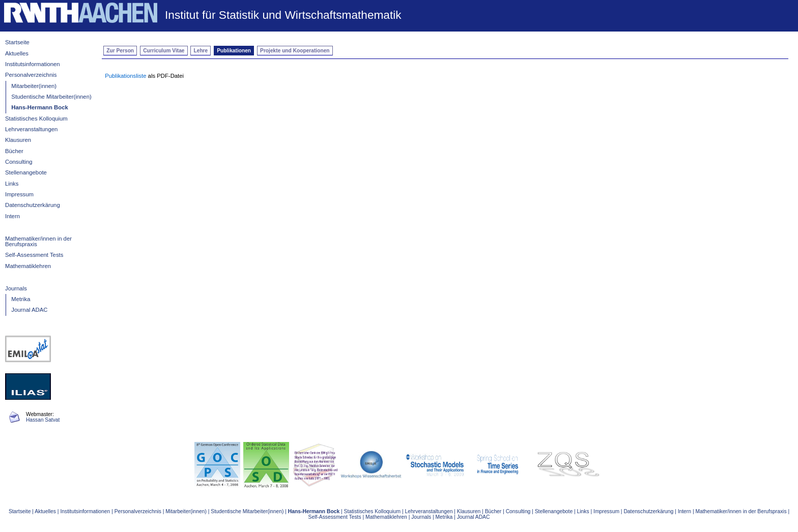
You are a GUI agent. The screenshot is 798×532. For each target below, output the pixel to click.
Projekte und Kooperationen (295, 51)
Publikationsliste (125, 76)
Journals (16, 288)
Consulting (19, 162)
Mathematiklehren (28, 266)
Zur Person (120, 51)
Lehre (201, 51)
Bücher (14, 151)
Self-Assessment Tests (34, 255)
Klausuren (18, 140)
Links (12, 184)
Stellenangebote (26, 172)
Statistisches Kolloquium (36, 119)
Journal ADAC (29, 310)
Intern (12, 216)
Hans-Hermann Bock (39, 107)
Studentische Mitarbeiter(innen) (51, 97)
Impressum (19, 194)
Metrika (21, 299)
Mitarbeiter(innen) (34, 86)
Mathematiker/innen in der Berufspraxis (38, 241)
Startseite (17, 42)
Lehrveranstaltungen (31, 129)
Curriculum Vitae (164, 51)
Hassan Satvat (43, 420)
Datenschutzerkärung (33, 205)
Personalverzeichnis (31, 75)
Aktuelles (17, 53)
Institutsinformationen (33, 64)
